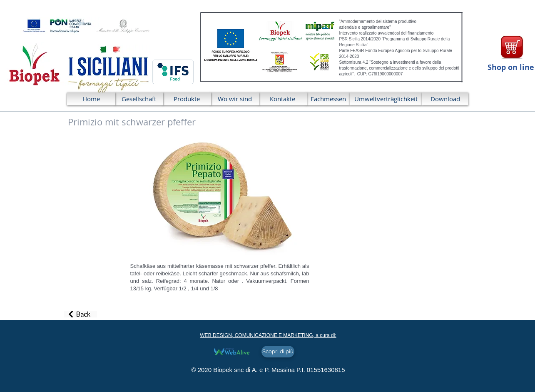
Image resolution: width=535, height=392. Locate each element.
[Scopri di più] (278, 352)
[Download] (445, 99)
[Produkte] (187, 99)
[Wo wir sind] (235, 99)
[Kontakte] (283, 99)
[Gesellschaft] (139, 99)
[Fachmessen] (328, 99)
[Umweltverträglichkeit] (386, 99)
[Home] (91, 99)
